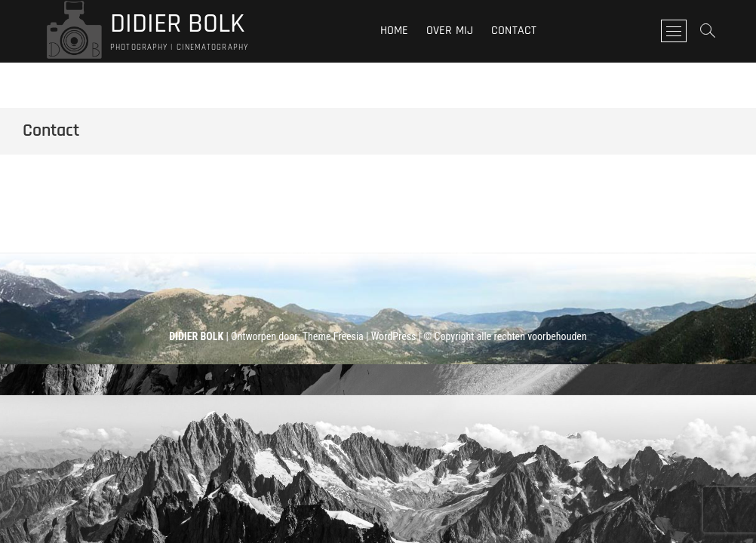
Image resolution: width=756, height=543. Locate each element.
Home (395, 31)
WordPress (394, 336)
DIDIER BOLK (177, 24)
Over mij (450, 31)
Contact (514, 31)
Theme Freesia (333, 336)
